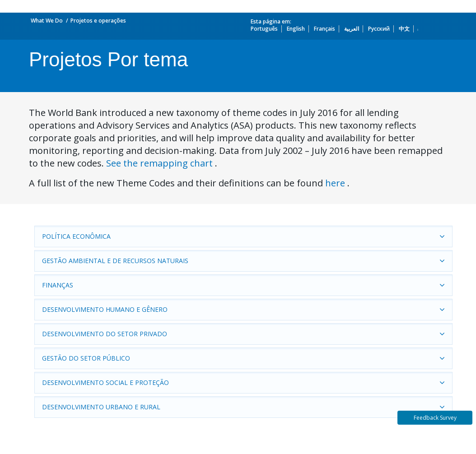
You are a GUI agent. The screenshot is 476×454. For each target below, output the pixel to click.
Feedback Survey (435, 418)
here (335, 183)
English (296, 29)
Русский (379, 29)
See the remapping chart (159, 163)
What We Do (47, 21)
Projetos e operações (98, 21)
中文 (404, 29)
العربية (352, 29)
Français (324, 29)
